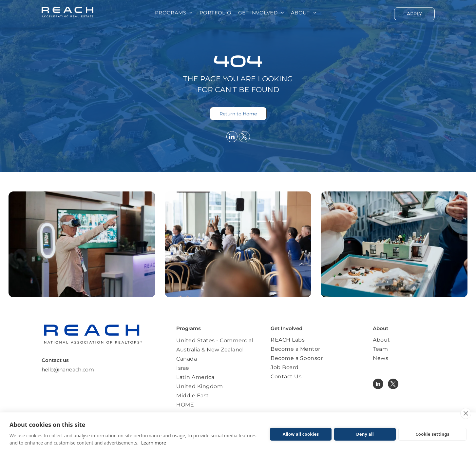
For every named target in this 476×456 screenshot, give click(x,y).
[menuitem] (174, 13)
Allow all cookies (301, 434)
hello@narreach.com (68, 370)
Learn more (154, 443)
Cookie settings (432, 434)
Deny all (365, 434)
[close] (466, 413)
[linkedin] (232, 138)
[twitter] (244, 138)
